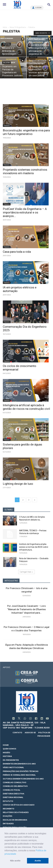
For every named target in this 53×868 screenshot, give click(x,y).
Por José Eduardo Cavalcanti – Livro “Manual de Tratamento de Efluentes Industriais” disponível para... (26, 609)
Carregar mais (26, 572)
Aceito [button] (38, 861)
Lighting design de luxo (18, 484)
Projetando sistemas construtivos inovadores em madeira (25, 171)
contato (17, 733)
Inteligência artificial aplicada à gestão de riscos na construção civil (26, 407)
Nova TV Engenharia (18, 27)
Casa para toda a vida (17, 252)
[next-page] (35, 500)
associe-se (30, 733)
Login (38, 8)
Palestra (6, 44)
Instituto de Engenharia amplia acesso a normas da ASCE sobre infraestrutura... (34, 547)
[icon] (13, 719)
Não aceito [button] (15, 861)
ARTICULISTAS (11, 581)
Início (5, 27)
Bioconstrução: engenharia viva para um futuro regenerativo (26, 132)
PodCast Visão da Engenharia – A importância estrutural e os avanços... (25, 212)
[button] (17, 854)
